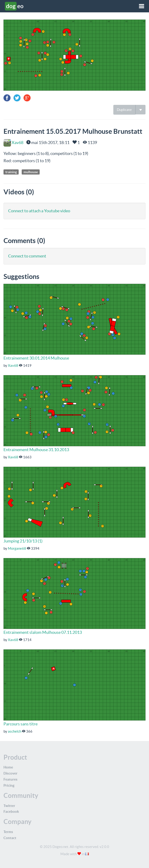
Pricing (9, 785)
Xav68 (13, 142)
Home (8, 767)
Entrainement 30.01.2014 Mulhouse (36, 358)
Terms (8, 832)
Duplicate (124, 110)
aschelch (15, 731)
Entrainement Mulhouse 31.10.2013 (36, 450)
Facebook (11, 811)
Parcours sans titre (21, 724)
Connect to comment (27, 256)
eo (14, 6)
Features (10, 779)
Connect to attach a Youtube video (39, 211)
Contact (10, 838)
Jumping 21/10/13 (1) (23, 541)
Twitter (9, 806)
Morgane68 (17, 548)
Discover (10, 773)
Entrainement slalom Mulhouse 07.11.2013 (43, 632)
